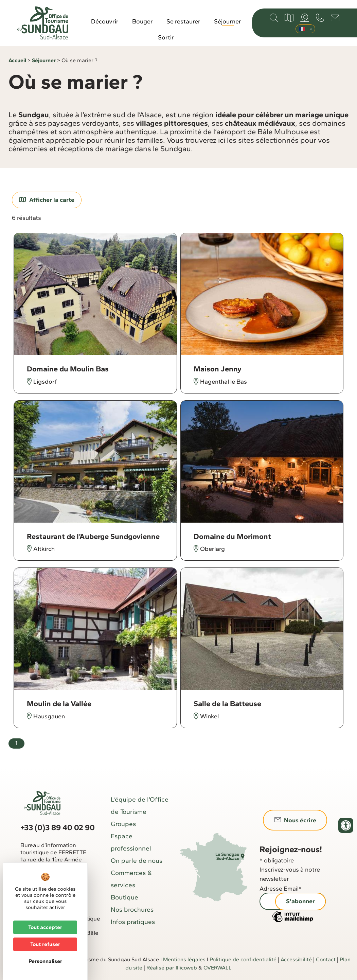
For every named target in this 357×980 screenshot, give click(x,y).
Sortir (166, 37)
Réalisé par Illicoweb (172, 968)
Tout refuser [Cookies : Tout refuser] (45, 944)
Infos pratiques (133, 922)
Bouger (142, 21)
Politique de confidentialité (243, 959)
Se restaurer (183, 21)
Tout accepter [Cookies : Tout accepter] (45, 927)
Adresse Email (281, 889)
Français (302, 29)
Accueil (17, 60)
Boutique (124, 897)
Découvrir (105, 21)
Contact (326, 959)
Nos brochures (132, 909)
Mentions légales (184, 959)
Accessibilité (296, 959)
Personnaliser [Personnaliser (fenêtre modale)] (45, 961)
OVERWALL (218, 968)
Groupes (123, 824)
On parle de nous (137, 861)
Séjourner (228, 21)
